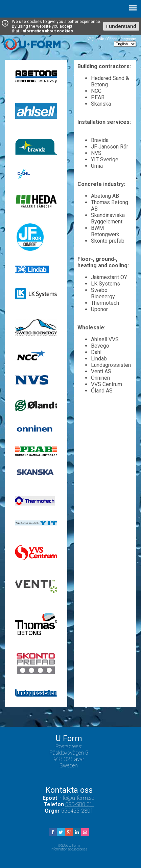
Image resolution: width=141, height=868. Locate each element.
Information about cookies (47, 31)
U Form (32, 44)
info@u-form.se (77, 798)
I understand (121, 26)
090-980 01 (80, 804)
